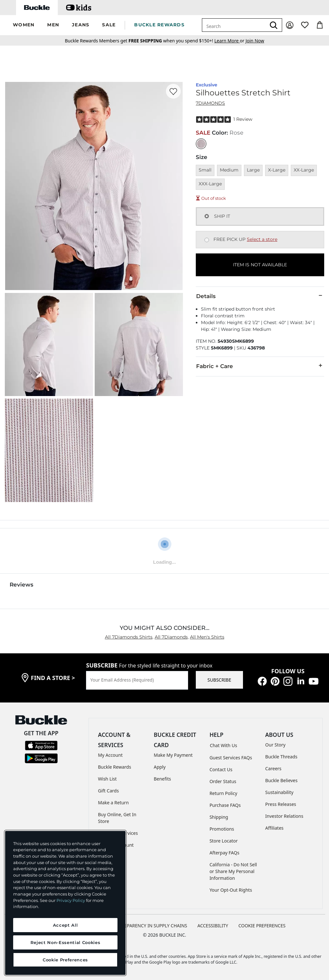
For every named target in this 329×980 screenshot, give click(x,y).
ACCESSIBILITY (213, 926)
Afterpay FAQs (225, 853)
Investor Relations (284, 816)
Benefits (162, 779)
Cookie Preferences (262, 926)
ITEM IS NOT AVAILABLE (260, 265)
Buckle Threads (281, 757)
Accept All (65, 925)
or (230, 41)
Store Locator (224, 841)
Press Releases (281, 804)
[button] (24, 25)
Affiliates (274, 828)
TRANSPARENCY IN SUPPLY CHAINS (150, 926)
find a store (53, 678)
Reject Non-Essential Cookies (65, 942)
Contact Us (221, 769)
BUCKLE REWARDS (159, 25)
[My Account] (290, 25)
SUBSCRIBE (219, 680)
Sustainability (279, 792)
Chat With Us (224, 745)
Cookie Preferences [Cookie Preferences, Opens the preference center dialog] (65, 960)
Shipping (219, 817)
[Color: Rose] (201, 144)
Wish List (107, 779)
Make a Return (113, 803)
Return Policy (223, 793)
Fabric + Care (260, 366)
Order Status (223, 781)
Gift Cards (108, 791)
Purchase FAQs (225, 805)
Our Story (275, 745)
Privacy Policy (71, 900)
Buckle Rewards (114, 767)
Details (260, 296)
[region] (65, 903)
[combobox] (234, 25)
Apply (160, 767)
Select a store (262, 239)
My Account (110, 755)
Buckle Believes (281, 780)
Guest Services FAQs (231, 758)
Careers (273, 768)
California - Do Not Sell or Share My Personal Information (233, 871)
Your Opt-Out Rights (231, 890)
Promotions (222, 829)
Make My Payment (173, 755)
